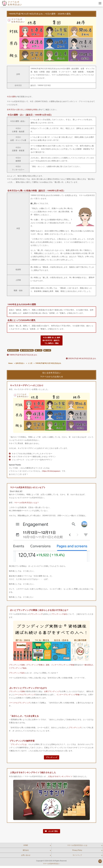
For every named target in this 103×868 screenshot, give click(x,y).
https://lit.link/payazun (51, 472)
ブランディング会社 (59, 615)
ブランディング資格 (17, 693)
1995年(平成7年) (28, 351)
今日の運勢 (11, 97)
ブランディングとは (19, 745)
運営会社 (26, 852)
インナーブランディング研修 (63, 666)
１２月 (40, 351)
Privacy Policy (77, 852)
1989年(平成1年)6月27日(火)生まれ (22, 356)
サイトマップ (77, 857)
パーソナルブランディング (25, 696)
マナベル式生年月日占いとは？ (27, 503)
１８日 (48, 351)
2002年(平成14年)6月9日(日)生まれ (81, 359)
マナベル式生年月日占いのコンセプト (28, 488)
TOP (100, 861)
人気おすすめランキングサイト (60, 778)
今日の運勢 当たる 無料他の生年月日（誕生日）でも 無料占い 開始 (51, 341)
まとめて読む (51, 833)
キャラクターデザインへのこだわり (27, 386)
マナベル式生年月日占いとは (77, 847)
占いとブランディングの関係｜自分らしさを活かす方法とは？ (39, 611)
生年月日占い (14, 351)
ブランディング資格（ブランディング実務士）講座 (29, 666)
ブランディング (36, 615)
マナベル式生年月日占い (51, 866)
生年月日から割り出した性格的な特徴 (22, 110)
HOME (26, 847)
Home (11, 364)
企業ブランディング (52, 693)
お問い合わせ (26, 857)
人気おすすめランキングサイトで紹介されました (33, 774)
